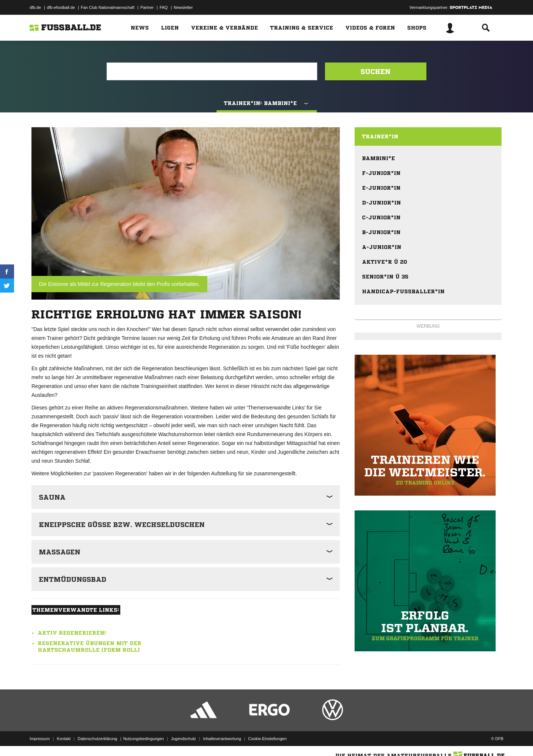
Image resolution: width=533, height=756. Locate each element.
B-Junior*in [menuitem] (381, 232)
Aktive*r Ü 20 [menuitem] (385, 262)
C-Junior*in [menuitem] (381, 217)
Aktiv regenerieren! (72, 633)
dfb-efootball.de (61, 7)
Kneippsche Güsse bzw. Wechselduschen (122, 524)
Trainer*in (380, 136)
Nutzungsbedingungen (144, 739)
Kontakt (63, 739)
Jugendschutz (184, 739)
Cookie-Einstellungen (267, 739)
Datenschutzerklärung (98, 739)
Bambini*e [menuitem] (378, 158)
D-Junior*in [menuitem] (381, 203)
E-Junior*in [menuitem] (381, 188)
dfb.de (35, 7)
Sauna (52, 497)
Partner (147, 7)
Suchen (376, 71)
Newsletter (183, 7)
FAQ (164, 7)
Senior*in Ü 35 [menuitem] (385, 277)
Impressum (40, 739)
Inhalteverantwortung (222, 739)
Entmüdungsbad (73, 579)
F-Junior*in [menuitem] (381, 173)
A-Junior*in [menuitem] (382, 247)
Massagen (60, 552)
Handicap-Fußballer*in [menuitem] (403, 291)
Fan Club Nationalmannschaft (108, 7)
